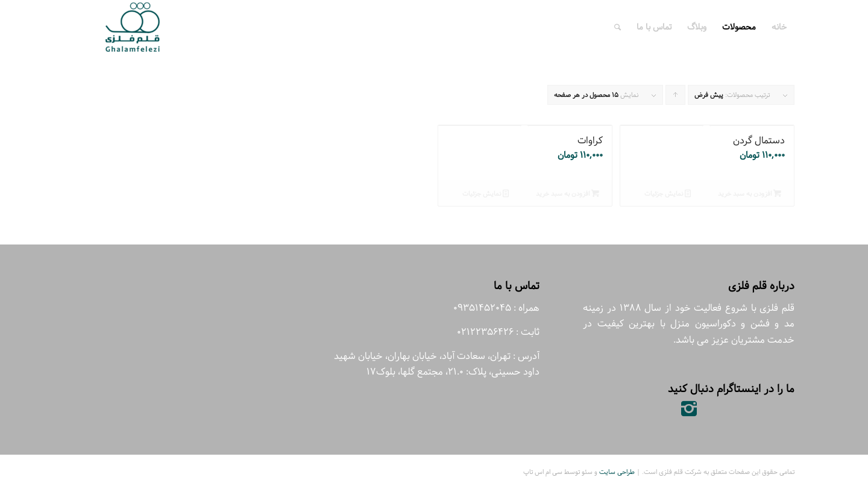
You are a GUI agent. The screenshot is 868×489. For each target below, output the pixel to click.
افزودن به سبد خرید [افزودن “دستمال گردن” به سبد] (750, 194)
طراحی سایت (617, 472)
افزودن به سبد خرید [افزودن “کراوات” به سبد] (568, 194)
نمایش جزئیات (668, 194)
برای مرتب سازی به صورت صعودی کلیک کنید (675, 97)
